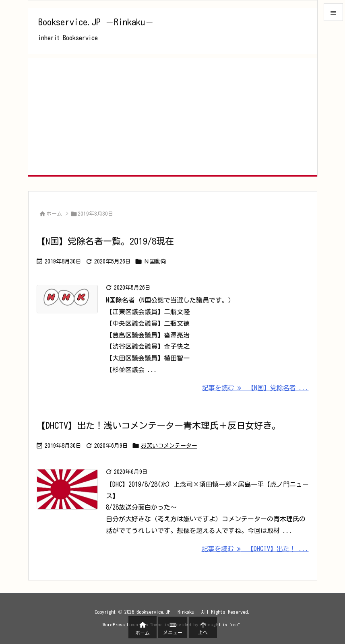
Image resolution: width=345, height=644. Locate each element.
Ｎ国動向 (155, 261)
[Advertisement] (173, 115)
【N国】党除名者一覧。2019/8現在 (105, 241)
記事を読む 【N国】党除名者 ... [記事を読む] (255, 388)
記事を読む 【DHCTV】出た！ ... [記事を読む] (255, 549)
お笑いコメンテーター (169, 446)
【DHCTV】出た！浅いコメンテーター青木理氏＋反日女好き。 (159, 426)
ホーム (54, 214)
